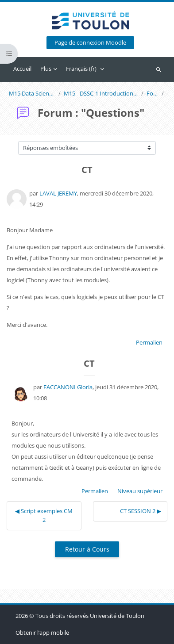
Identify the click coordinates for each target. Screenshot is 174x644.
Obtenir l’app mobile (42, 632)
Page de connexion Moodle (90, 43)
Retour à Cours (87, 549)
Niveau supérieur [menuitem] (140, 491)
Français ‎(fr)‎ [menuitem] (81, 69)
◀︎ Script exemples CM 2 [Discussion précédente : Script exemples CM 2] (44, 515)
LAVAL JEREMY (58, 193)
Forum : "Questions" (153, 94)
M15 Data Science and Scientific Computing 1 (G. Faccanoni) (32, 94)
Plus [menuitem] (46, 69)
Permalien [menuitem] (149, 342)
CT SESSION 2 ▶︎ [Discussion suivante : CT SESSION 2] (141, 511)
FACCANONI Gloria (68, 387)
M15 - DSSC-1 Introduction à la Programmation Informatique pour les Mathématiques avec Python (101, 94)
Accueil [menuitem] (22, 69)
